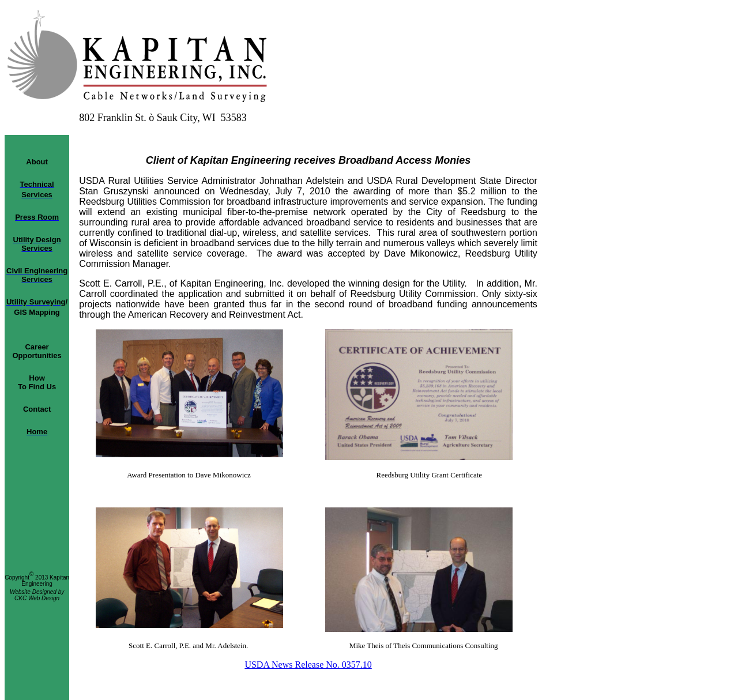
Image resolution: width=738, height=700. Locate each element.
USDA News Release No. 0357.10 (308, 665)
